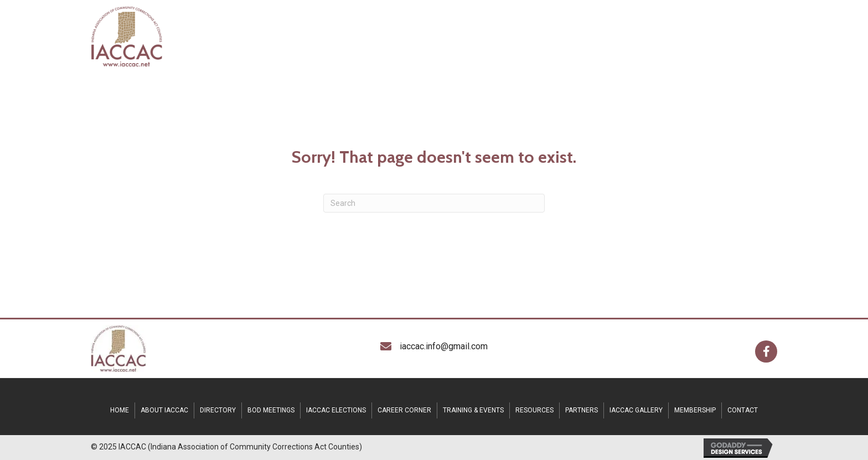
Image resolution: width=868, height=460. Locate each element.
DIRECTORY (218, 410)
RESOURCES (534, 410)
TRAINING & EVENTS (473, 410)
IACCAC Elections (336, 410)
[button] (766, 352)
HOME (120, 410)
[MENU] (750, 36)
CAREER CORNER (404, 410)
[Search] (434, 203)
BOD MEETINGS (271, 410)
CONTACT (743, 410)
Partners (582, 410)
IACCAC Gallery (636, 410)
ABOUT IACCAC (164, 410)
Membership (695, 410)
